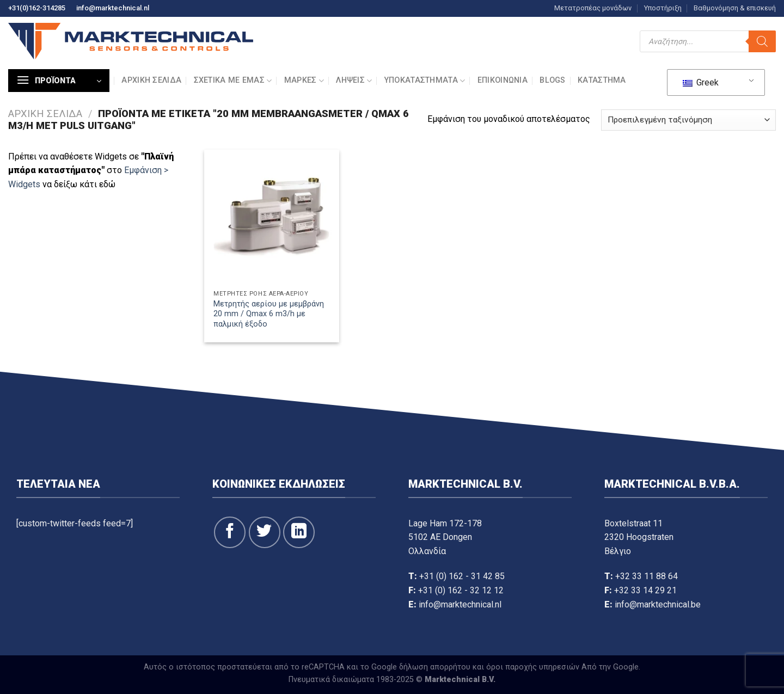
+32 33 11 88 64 (647, 576)
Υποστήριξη (663, 8)
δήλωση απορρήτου (435, 667)
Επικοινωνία (503, 80)
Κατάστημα (602, 80)
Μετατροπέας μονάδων (593, 8)
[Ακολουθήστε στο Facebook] (230, 532)
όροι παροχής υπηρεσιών (533, 667)
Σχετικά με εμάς (233, 81)
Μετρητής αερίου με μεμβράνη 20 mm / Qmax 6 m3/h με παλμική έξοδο (269, 314)
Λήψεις (354, 81)
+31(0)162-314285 (37, 8)
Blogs (552, 80)
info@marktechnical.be (658, 604)
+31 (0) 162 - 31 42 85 (462, 576)
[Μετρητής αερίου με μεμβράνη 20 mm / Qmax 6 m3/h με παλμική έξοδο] (272, 217)
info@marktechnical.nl (113, 8)
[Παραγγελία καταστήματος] (688, 120)
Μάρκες (304, 81)
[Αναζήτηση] (762, 41)
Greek (701, 82)
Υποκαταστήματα (425, 81)
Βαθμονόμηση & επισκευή (735, 8)
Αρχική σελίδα (151, 80)
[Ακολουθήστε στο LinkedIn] (299, 532)
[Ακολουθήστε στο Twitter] (265, 532)
